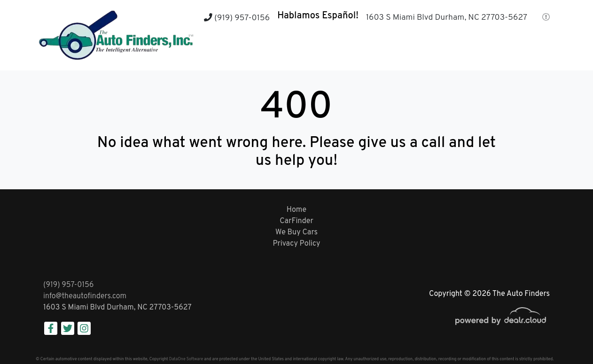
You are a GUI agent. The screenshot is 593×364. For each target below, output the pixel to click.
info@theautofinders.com (85, 296)
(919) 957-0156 (237, 18)
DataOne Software (186, 359)
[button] (268, 52)
